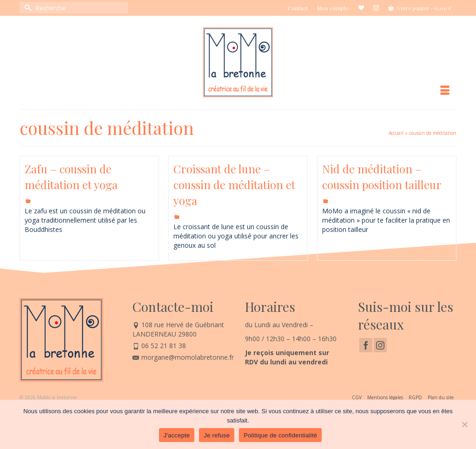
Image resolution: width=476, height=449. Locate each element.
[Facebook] (366, 345)
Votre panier (420, 8)
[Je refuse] (464, 424)
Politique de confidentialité (280, 435)
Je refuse (217, 435)
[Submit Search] (26, 8)
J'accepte (177, 435)
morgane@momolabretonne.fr (183, 357)
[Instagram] (380, 345)
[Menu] (445, 91)
